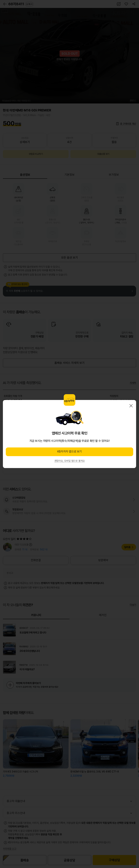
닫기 (131, 406)
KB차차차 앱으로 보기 (69, 452)
